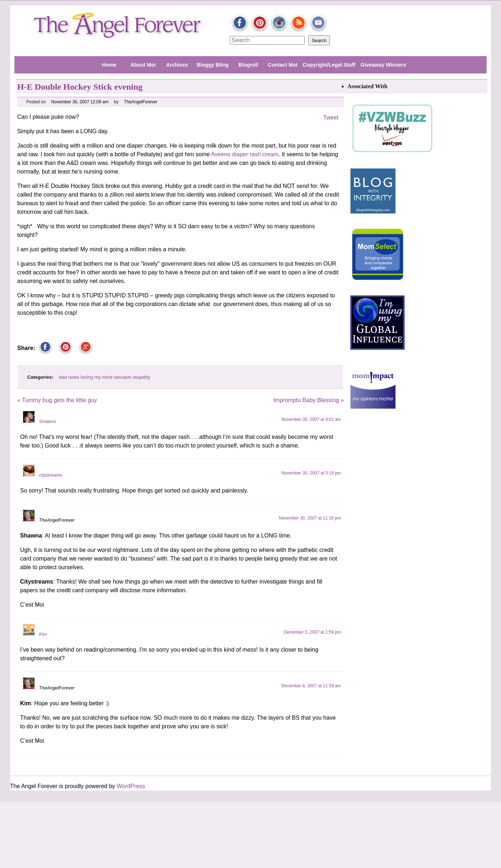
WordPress (131, 786)
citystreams (51, 475)
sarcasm (122, 377)
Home (109, 65)
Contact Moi (283, 65)
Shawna (47, 421)
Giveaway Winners (383, 65)
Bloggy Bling (213, 65)
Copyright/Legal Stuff (329, 65)
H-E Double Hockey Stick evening (80, 87)
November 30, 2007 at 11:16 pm (310, 518)
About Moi (143, 65)
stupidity (142, 377)
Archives (177, 65)
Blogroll (248, 65)
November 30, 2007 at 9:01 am (311, 419)
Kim (43, 634)
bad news (69, 377)
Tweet (331, 118)
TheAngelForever (141, 102)
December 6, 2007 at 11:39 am (311, 686)
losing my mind (97, 377)
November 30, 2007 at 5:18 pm (311, 473)
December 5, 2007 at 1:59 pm (312, 632)
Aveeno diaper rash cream (244, 154)
